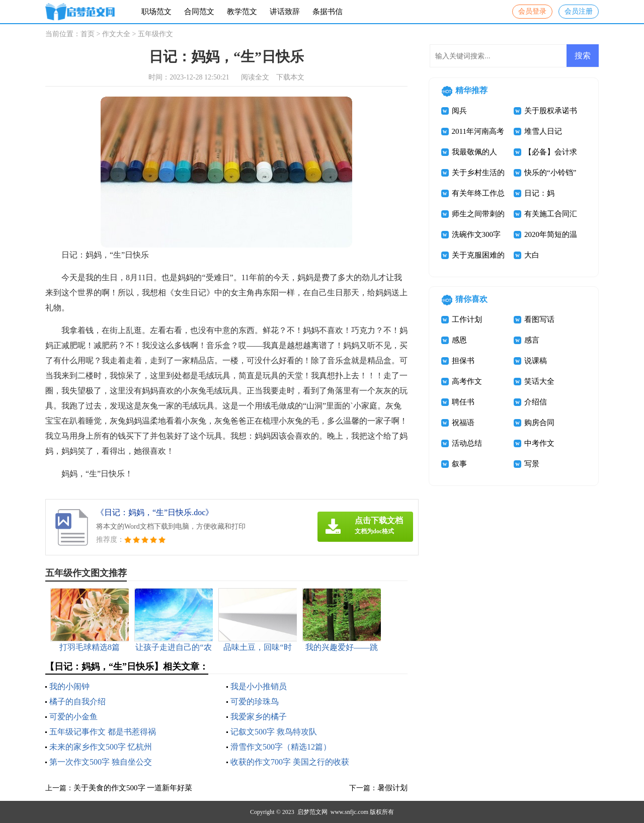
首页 (88, 34)
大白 (532, 255)
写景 (532, 464)
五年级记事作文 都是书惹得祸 (103, 732)
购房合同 (539, 423)
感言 (532, 340)
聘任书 (463, 402)
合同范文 (199, 12)
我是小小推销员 (259, 686)
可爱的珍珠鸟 (255, 702)
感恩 (459, 340)
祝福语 (463, 423)
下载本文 (290, 77)
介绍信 (536, 402)
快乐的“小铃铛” (550, 173)
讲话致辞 (285, 12)
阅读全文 (255, 77)
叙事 (459, 464)
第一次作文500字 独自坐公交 (101, 762)
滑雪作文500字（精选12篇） (281, 747)
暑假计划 (392, 788)
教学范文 (242, 12)
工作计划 (467, 319)
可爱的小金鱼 (73, 717)
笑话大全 (539, 381)
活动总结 (467, 443)
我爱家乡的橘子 (259, 717)
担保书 (463, 361)
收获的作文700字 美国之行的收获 (290, 762)
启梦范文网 (312, 812)
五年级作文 (155, 34)
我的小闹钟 (69, 686)
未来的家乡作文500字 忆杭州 (101, 747)
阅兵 (459, 111)
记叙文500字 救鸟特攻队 (274, 732)
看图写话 (539, 319)
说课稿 (536, 361)
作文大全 (116, 34)
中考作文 (539, 443)
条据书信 (328, 12)
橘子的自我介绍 (77, 702)
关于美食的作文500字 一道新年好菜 (133, 788)
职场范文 (156, 12)
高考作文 (467, 381)
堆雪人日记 (543, 131)
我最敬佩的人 (474, 152)
